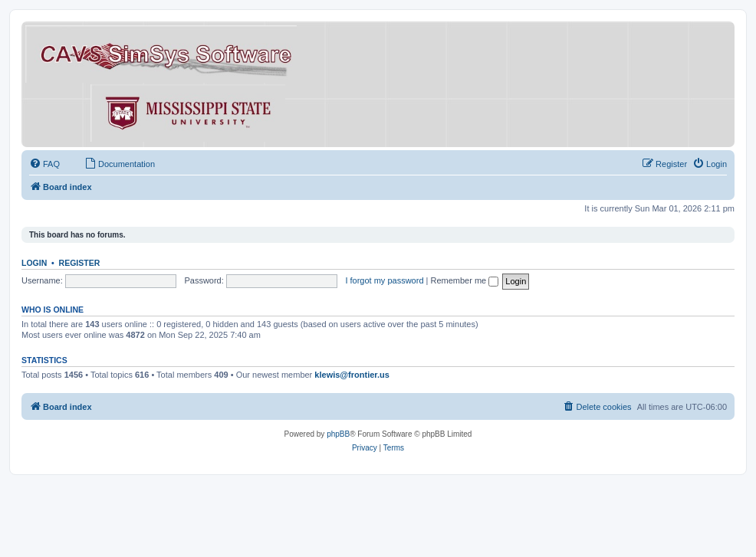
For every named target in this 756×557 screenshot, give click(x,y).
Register (80, 263)
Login (34, 263)
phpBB (338, 434)
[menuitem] (44, 164)
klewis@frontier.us (352, 375)
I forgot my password (384, 280)
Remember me (464, 280)
